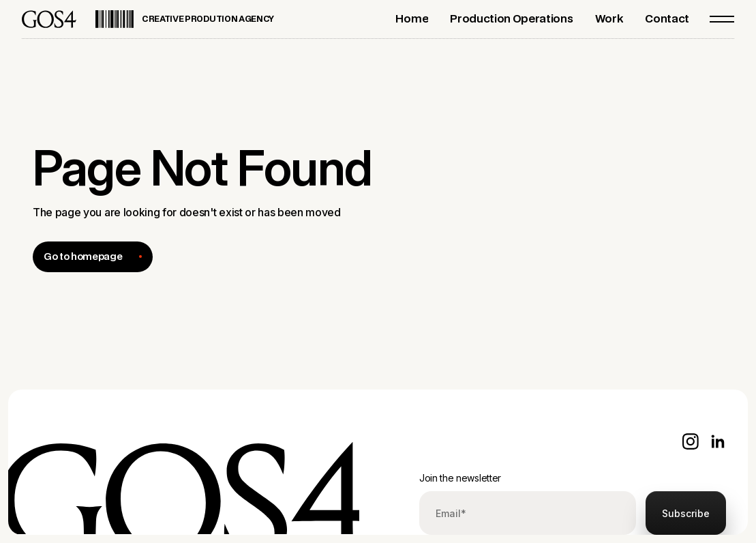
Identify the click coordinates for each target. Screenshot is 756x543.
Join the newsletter (460, 478)
